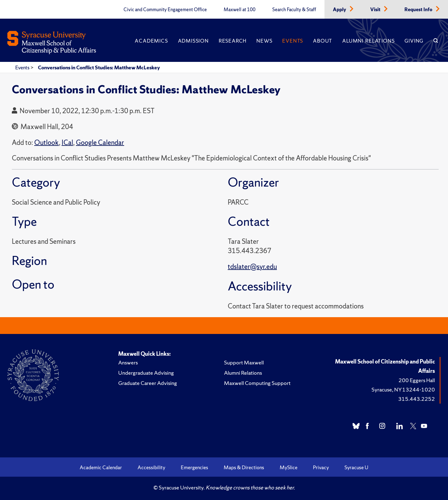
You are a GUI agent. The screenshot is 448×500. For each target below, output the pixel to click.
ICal (67, 143)
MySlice (289, 467)
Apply (340, 10)
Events (293, 41)
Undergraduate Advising (146, 373)
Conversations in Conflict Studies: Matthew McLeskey (99, 67)
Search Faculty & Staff (294, 10)
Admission (193, 41)
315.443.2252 (417, 399)
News (264, 41)
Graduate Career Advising (148, 383)
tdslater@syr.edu (252, 267)
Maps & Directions (244, 467)
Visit (376, 10)
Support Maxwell (244, 362)
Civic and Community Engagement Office (165, 10)
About (323, 41)
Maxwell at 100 (240, 10)
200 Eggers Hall (417, 380)
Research (233, 41)
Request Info (419, 10)
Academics (151, 41)
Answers (128, 362)
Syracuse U (356, 467)
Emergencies (194, 467)
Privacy (321, 467)
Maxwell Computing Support (257, 383)
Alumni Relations (368, 41)
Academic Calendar (101, 467)
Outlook (47, 143)
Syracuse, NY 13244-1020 (403, 389)
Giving (414, 41)
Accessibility (151, 467)
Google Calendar (100, 143)
